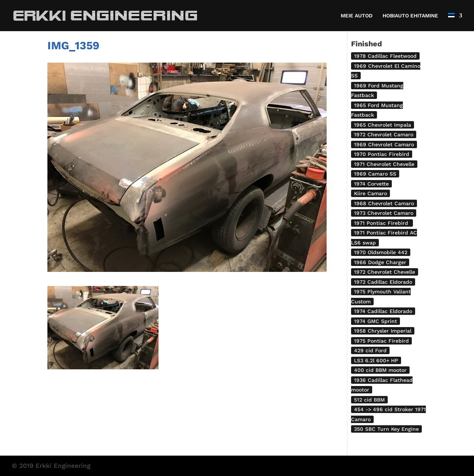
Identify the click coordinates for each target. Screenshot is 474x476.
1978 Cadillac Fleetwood (385, 56)
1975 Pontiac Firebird (381, 341)
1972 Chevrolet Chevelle (385, 272)
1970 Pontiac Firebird (382, 154)
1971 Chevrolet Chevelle (384, 164)
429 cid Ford (370, 350)
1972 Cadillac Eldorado (383, 282)
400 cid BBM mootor (380, 370)
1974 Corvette (371, 184)
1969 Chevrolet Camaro (384, 144)
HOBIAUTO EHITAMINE (410, 16)
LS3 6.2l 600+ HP (376, 360)
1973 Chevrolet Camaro (384, 213)
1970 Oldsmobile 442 (381, 252)
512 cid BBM (369, 400)
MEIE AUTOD (357, 16)
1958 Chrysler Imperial (383, 331)
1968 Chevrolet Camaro (384, 203)
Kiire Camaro (370, 193)
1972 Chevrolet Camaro (384, 134)
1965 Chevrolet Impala (383, 125)
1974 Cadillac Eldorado (383, 311)
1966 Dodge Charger (380, 262)
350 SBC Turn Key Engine (386, 429)
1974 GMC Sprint (375, 321)
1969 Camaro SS (375, 174)
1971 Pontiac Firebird (382, 223)
